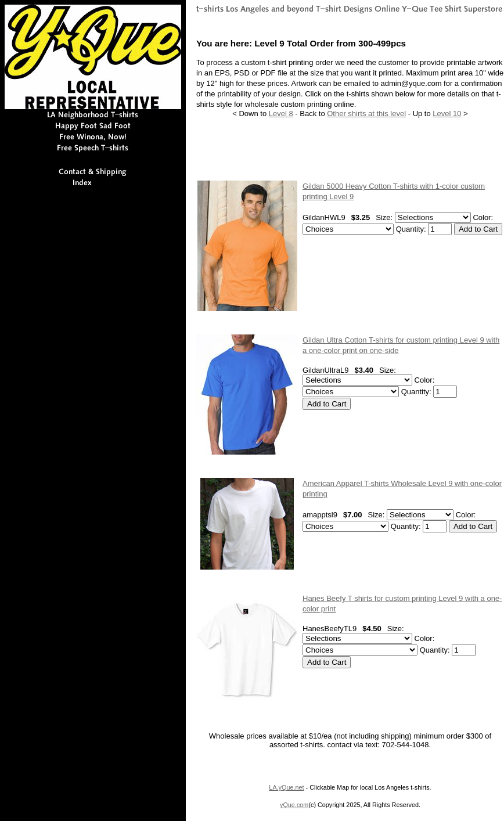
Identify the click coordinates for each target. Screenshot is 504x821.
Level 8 (281, 114)
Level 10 (447, 114)
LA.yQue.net (286, 787)
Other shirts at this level (366, 114)
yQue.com (294, 805)
